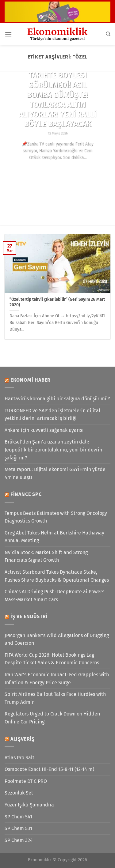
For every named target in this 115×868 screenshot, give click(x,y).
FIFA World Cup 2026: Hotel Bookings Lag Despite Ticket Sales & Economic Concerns (52, 659)
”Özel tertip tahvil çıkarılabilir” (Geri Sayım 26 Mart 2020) (57, 302)
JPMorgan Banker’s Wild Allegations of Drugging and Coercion (57, 639)
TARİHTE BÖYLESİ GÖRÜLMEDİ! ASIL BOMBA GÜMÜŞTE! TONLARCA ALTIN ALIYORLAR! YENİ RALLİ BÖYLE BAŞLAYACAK (57, 100)
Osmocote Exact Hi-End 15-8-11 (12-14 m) (49, 769)
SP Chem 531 (18, 828)
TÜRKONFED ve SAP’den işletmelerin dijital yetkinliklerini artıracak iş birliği (52, 415)
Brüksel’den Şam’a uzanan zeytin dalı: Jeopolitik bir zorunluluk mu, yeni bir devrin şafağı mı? (53, 450)
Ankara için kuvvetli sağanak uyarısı (44, 430)
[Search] (108, 34)
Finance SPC (26, 494)
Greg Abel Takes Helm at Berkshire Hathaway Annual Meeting (54, 537)
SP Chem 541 (18, 817)
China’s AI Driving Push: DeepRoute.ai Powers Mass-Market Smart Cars (54, 596)
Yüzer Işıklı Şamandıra (29, 805)
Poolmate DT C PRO (26, 781)
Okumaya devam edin (57, 169)
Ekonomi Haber (31, 380)
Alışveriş (23, 739)
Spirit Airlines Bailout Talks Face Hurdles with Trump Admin (55, 698)
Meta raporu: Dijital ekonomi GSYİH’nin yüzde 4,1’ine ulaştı (55, 473)
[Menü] (8, 34)
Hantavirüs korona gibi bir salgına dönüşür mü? (57, 399)
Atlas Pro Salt (19, 758)
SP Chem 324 (19, 840)
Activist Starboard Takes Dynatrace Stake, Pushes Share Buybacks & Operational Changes (57, 576)
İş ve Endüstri (29, 616)
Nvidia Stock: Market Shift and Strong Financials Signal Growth (46, 556)
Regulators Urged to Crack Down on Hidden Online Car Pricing (52, 718)
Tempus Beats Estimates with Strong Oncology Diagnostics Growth (56, 517)
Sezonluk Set (19, 793)
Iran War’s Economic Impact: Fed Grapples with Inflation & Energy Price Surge (57, 679)
